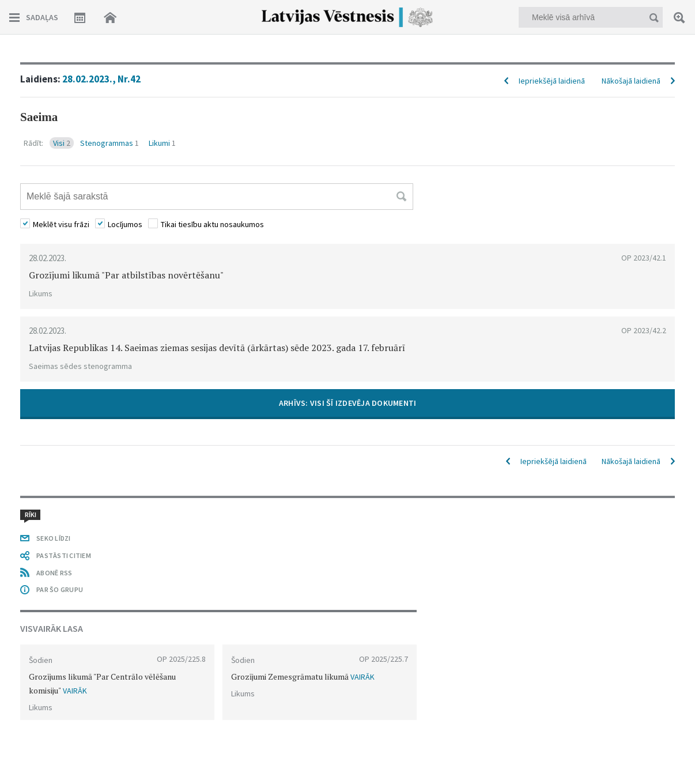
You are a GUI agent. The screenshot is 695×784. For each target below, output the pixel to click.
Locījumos (125, 224)
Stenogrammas (109, 143)
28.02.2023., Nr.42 (101, 79)
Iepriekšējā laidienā (552, 81)
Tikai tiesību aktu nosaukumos (212, 224)
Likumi (162, 143)
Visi (62, 143)
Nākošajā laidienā (631, 81)
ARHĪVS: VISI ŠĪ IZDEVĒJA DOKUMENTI (348, 403)
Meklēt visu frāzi (61, 224)
